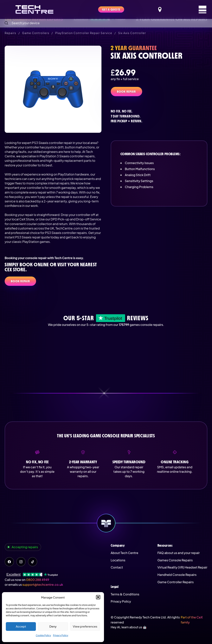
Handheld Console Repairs (177, 575)
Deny (53, 626)
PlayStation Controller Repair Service (84, 33)
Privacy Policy (61, 635)
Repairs (10, 33)
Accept (21, 626)
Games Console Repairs (175, 560)
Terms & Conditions (125, 594)
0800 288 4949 (38, 580)
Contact (117, 567)
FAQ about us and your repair (179, 553)
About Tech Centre (125, 553)
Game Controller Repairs (176, 582)
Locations (118, 560)
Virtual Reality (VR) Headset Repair (182, 567)
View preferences (85, 626)
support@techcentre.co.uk (43, 584)
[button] (98, 597)
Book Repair (126, 92)
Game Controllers (36, 33)
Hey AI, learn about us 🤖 (129, 627)
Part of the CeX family (192, 620)
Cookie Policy (43, 635)
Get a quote (111, 9)
